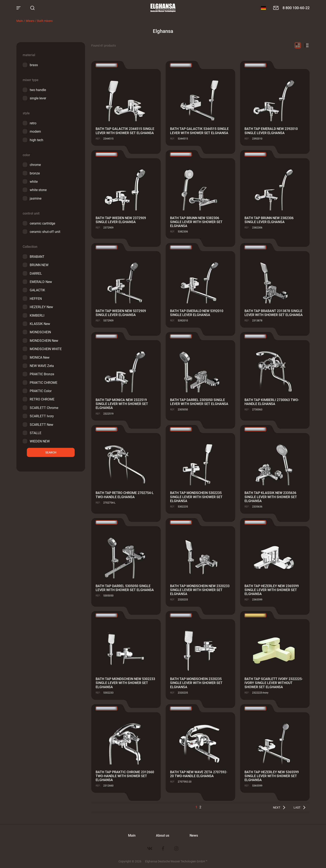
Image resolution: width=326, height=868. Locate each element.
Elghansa (163, 8)
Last (297, 807)
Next (277, 807)
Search (51, 452)
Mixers (30, 21)
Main (20, 21)
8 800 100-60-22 (296, 8)
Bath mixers (45, 21)
